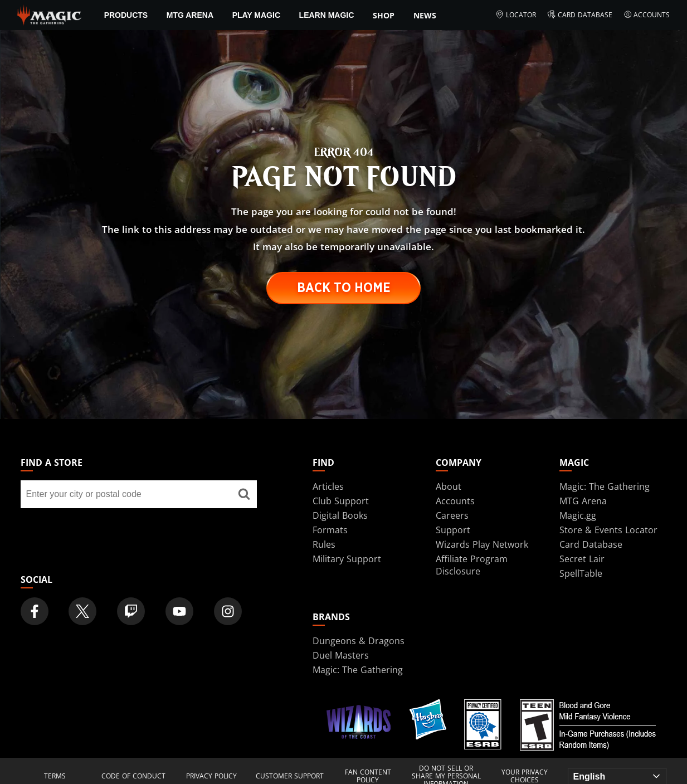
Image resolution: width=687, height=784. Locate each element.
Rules (324, 544)
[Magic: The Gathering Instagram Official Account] (228, 611)
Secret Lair (582, 559)
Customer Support (290, 776)
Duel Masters (341, 655)
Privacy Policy (211, 776)
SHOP (384, 15)
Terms (55, 776)
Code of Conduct (133, 776)
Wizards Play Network (482, 544)
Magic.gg (578, 515)
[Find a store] (244, 494)
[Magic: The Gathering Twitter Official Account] (82, 611)
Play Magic (256, 15)
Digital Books (340, 515)
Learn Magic (327, 15)
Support (453, 530)
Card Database (580, 15)
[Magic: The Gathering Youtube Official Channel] (179, 611)
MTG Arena (190, 15)
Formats (330, 530)
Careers (452, 515)
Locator (516, 15)
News (425, 15)
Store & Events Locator (608, 530)
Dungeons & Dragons (359, 641)
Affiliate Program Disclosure (472, 565)
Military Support (347, 559)
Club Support (341, 501)
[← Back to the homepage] (49, 14)
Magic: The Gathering (605, 486)
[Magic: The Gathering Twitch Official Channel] (131, 611)
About (449, 486)
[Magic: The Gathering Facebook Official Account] (35, 611)
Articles (328, 486)
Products (126, 15)
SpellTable (581, 573)
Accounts (647, 15)
